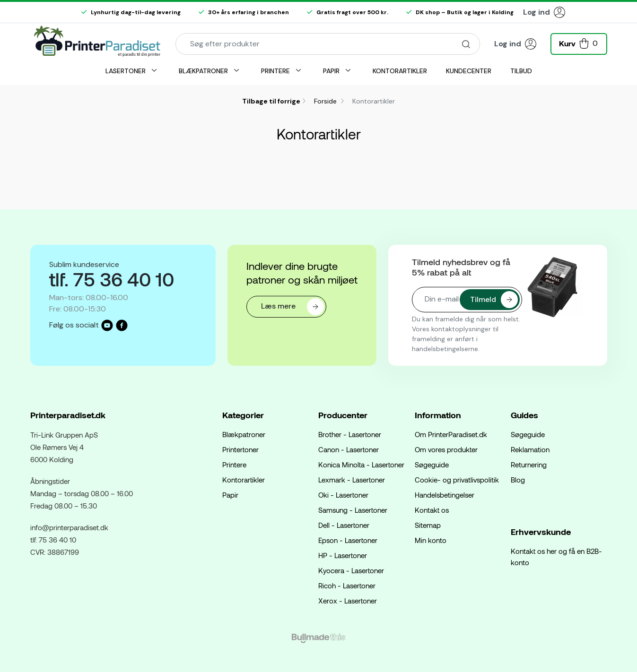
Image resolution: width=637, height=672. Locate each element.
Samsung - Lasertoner (353, 510)
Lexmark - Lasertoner (352, 480)
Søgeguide (432, 465)
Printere (234, 465)
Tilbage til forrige (271, 101)
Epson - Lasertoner (348, 540)
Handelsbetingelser (445, 495)
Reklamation (530, 449)
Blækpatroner (244, 434)
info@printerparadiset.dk (69, 527)
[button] (579, 43)
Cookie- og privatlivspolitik (457, 480)
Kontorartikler (244, 480)
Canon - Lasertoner (349, 449)
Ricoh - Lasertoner (347, 586)
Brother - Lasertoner (350, 434)
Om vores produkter (446, 449)
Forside (326, 101)
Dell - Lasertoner (344, 525)
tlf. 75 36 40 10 (53, 540)
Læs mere (292, 307)
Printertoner (240, 449)
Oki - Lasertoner (343, 495)
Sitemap (428, 525)
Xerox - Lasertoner (348, 601)
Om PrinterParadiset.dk (451, 434)
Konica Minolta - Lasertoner (361, 465)
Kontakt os (432, 510)
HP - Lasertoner (343, 555)
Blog (518, 480)
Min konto (431, 540)
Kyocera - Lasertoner (351, 570)
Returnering (529, 465)
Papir (230, 495)
